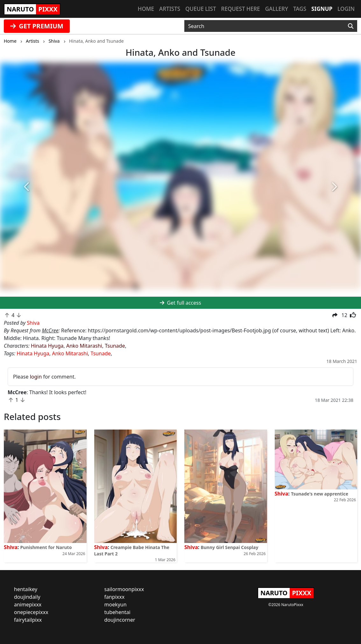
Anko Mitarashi (84, 346)
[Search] (351, 26)
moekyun (116, 604)
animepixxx (28, 604)
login (36, 377)
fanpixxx (115, 597)
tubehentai (117, 612)
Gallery (277, 9)
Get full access (180, 303)
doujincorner (120, 620)
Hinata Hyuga (47, 346)
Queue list (201, 9)
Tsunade (115, 346)
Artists (170, 9)
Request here (241, 9)
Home (146, 9)
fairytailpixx (28, 620)
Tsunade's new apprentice (320, 494)
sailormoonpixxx (124, 589)
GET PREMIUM (37, 26)
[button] (27, 187)
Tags (300, 9)
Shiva (11, 547)
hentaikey (26, 589)
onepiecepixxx (31, 612)
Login (346, 9)
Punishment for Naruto (46, 547)
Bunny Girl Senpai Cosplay (229, 547)
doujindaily (27, 597)
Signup (322, 9)
